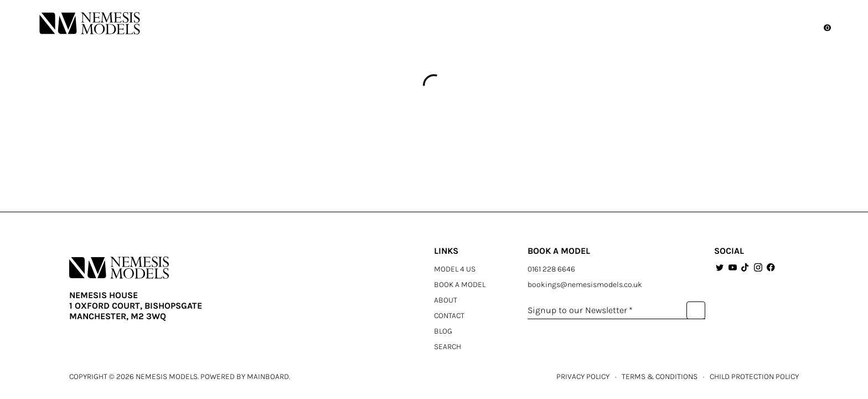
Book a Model (460, 285)
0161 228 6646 (551, 269)
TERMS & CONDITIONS (660, 377)
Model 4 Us (455, 269)
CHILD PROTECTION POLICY (754, 377)
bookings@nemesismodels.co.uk (585, 285)
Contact (449, 316)
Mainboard (268, 377)
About (446, 300)
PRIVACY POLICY (583, 377)
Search (448, 347)
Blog (443, 331)
